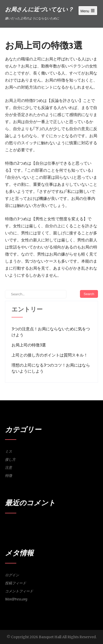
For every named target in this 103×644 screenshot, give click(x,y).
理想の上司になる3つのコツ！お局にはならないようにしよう (51, 368)
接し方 (10, 459)
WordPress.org (16, 599)
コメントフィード (19, 591)
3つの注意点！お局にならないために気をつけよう (51, 332)
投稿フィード (16, 583)
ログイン (12, 575)
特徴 (9, 476)
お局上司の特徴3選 (29, 345)
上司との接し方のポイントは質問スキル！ (50, 355)
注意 (9, 468)
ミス (9, 451)
